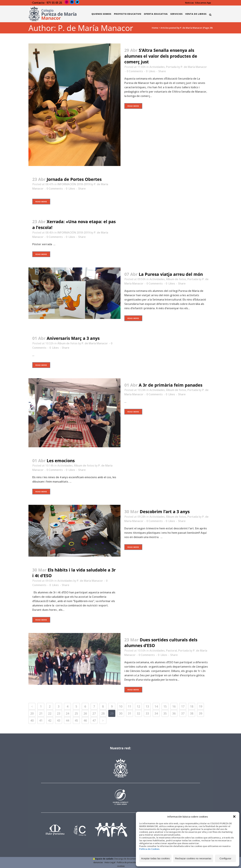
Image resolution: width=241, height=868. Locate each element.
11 (130, 706)
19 (200, 706)
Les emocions (61, 460)
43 (59, 720)
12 (138, 706)
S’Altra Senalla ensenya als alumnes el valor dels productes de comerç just (161, 56)
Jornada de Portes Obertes (74, 179)
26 (85, 713)
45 (76, 720)
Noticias (189, 3)
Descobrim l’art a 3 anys (165, 511)
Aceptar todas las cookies (155, 858)
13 (147, 706)
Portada (171, 67)
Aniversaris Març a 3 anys (73, 338)
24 (67, 713)
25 (76, 713)
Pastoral (171, 651)
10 (121, 706)
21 (41, 713)
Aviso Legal (110, 862)
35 (165, 713)
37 (183, 713)
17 (183, 706)
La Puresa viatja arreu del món (171, 274)
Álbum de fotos (176, 279)
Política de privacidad (127, 862)
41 (41, 720)
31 (130, 713)
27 (94, 713)
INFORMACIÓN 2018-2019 (74, 184)
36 (174, 713)
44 (67, 720)
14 (156, 706)
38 (192, 713)
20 (32, 713)
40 (32, 720)
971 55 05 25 (54, 3)
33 (147, 713)
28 (103, 713)
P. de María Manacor (194, 67)
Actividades (157, 67)
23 (59, 713)
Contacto (38, 3)
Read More (133, 106)
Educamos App (203, 3)
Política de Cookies (149, 849)
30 (121, 713)
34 (156, 713)
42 (50, 720)
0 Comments (135, 71)
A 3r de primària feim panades (171, 385)
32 (138, 713)
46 (85, 720)
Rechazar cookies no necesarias (193, 858)
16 (174, 706)
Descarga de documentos (127, 859)
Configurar (225, 858)
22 (50, 713)
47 (94, 720)
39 (200, 713)
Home (155, 28)
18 (192, 706)
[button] (234, 817)
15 (165, 706)
